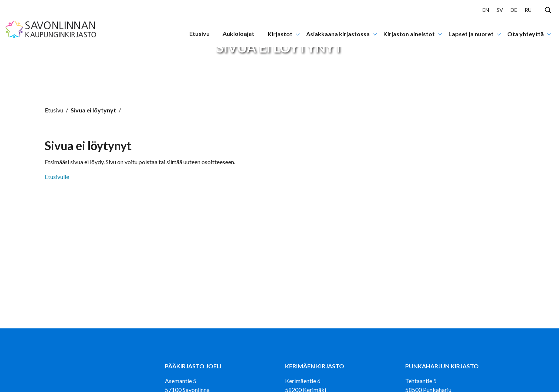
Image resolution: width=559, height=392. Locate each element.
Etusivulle (57, 177)
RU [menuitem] (528, 10)
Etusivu (54, 110)
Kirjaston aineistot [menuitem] (409, 34)
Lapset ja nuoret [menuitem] (471, 34)
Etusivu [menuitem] (199, 33)
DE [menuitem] (514, 10)
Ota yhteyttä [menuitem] (526, 34)
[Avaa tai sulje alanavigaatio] (298, 34)
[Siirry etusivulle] (51, 23)
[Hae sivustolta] (548, 10)
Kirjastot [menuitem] (280, 34)
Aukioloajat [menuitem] (238, 33)
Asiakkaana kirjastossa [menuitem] (338, 34)
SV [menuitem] (500, 10)
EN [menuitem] (486, 10)
